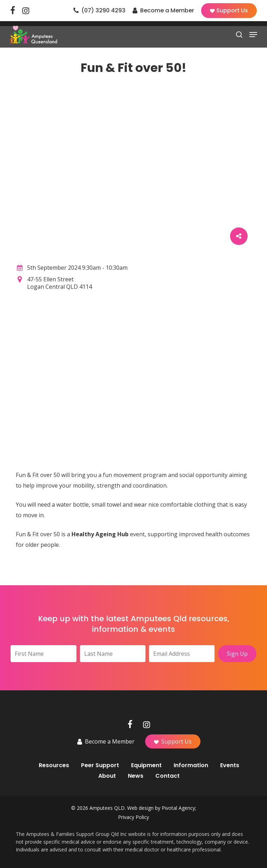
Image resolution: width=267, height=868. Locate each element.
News (136, 776)
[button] (253, 35)
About (107, 776)
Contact (167, 776)
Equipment (146, 765)
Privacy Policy (133, 817)
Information (191, 765)
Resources (54, 765)
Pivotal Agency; (179, 808)
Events (230, 765)
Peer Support (100, 765)
